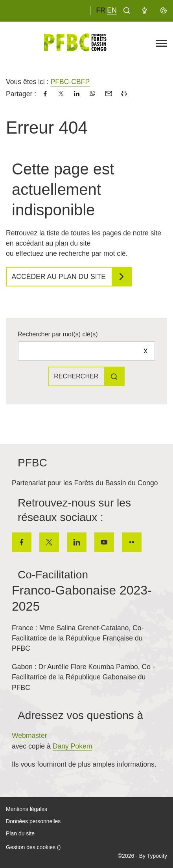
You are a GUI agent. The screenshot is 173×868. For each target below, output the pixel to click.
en (112, 10)
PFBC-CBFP (70, 82)
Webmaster (29, 736)
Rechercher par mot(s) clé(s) (58, 334)
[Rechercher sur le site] (86, 351)
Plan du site (20, 833)
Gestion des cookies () (33, 847)
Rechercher (76, 376)
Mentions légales (27, 809)
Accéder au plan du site (59, 277)
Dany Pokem (73, 746)
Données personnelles (33, 821)
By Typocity (153, 856)
